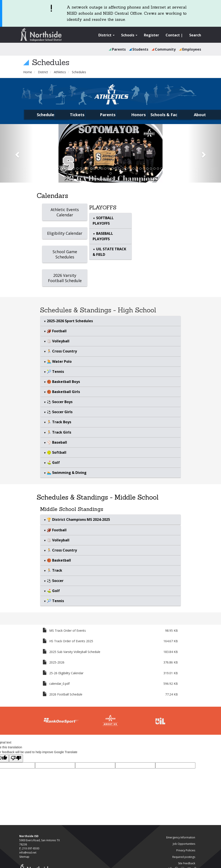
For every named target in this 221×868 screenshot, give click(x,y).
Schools (129, 35)
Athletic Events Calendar (65, 212)
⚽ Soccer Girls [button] (59, 412)
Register (151, 35)
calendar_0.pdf (59, 684)
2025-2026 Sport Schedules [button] (69, 321)
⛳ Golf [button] (53, 462)
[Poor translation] (16, 758)
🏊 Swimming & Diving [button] (66, 473)
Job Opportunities (184, 844)
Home (28, 72)
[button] (17, 153)
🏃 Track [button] (54, 570)
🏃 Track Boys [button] (59, 422)
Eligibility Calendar (65, 233)
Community (165, 49)
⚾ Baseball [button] (57, 442)
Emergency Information (181, 837)
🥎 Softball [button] (56, 452)
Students (140, 49)
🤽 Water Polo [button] (59, 361)
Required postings (184, 857)
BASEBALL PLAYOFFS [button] (103, 236)
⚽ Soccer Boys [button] (59, 402)
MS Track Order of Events (68, 631)
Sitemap (24, 857)
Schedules (46, 115)
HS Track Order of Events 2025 (71, 641)
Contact (173, 35)
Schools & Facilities (169, 115)
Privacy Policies (186, 850)
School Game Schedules (65, 254)
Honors (138, 115)
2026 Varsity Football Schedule (65, 278)
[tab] (110, 221)
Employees (192, 49)
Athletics (60, 72)
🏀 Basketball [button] (58, 560)
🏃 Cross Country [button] (61, 351)
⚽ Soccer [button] (55, 581)
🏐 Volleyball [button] (58, 341)
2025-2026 (57, 662)
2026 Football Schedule (66, 694)
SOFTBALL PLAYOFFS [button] (103, 221)
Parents (119, 49)
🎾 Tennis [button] (55, 372)
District (106, 35)
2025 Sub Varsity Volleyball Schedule (75, 652)
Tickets (77, 115)
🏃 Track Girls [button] (59, 432)
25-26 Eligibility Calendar (66, 673)
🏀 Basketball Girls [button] (63, 392)
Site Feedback (187, 863)
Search (195, 35)
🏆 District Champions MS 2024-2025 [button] (78, 519)
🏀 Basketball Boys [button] (63, 382)
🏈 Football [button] (56, 331)
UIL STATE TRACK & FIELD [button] (109, 252)
